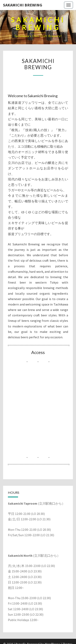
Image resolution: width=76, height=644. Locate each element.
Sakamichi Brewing (23, 5)
